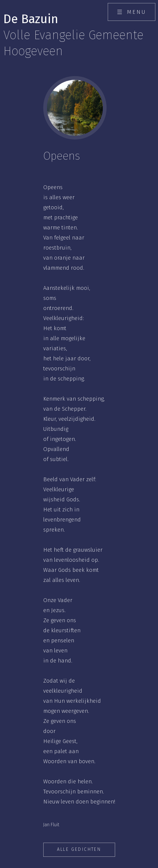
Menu (137, 12)
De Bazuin (73, 35)
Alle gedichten (79, 849)
